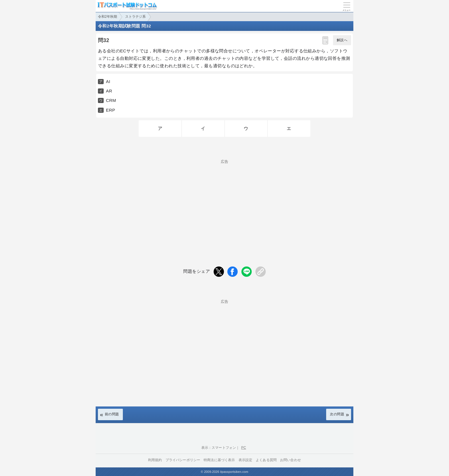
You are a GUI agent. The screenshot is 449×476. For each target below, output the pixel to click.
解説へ (342, 40)
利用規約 (155, 460)
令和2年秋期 (108, 17)
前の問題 (112, 414)
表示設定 (246, 460)
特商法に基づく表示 (219, 460)
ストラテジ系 (135, 17)
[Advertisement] (224, 204)
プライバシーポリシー (183, 460)
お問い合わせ (291, 460)
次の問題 (337, 414)
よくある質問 (266, 460)
